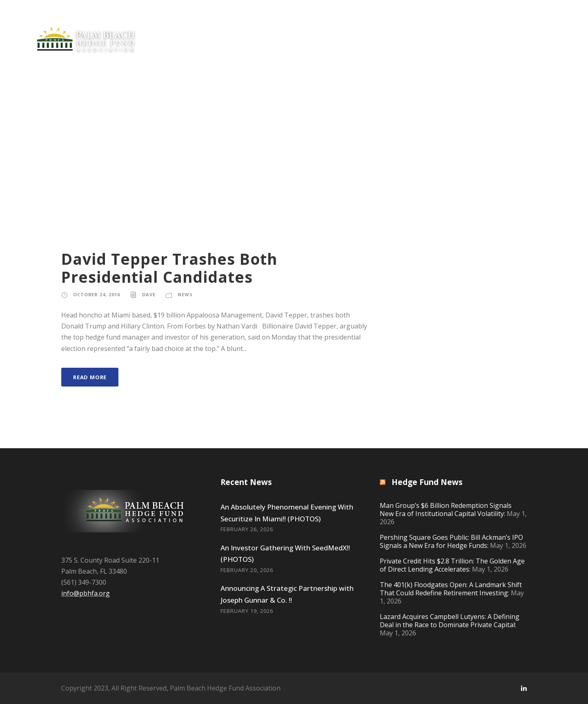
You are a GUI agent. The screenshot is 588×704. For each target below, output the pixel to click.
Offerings (403, 30)
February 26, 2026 (247, 529)
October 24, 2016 (97, 294)
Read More (90, 377)
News (244, 30)
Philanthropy (351, 30)
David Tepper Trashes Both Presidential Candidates (169, 268)
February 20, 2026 (247, 570)
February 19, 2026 (247, 611)
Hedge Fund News (427, 482)
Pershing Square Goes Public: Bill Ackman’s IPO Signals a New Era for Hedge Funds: (451, 541)
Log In (572, 30)
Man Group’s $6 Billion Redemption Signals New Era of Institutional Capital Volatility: (446, 510)
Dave (149, 294)
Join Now (291, 30)
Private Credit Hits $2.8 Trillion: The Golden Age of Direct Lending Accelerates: (452, 565)
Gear (498, 30)
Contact (534, 30)
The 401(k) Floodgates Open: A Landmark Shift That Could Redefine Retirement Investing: (451, 589)
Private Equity (197, 30)
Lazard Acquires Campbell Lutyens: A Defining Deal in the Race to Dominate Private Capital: (450, 621)
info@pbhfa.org (86, 593)
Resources (459, 30)
